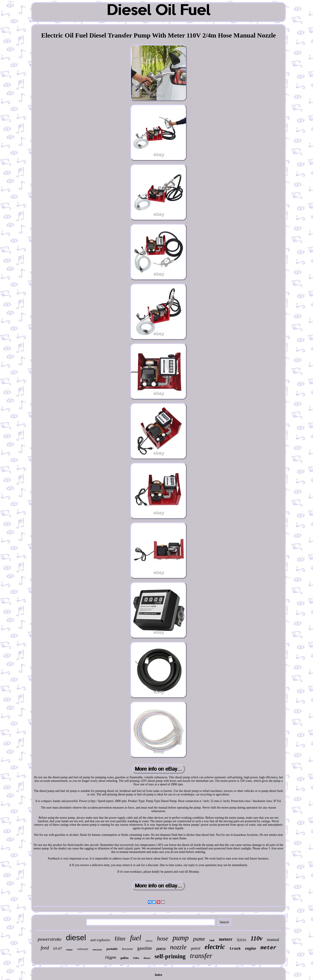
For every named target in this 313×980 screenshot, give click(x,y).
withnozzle (83, 949)
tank (212, 940)
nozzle (178, 947)
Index (158, 975)
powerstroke (50, 939)
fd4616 (161, 949)
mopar (69, 950)
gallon (125, 958)
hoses (147, 958)
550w (136, 958)
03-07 (58, 949)
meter (268, 948)
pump (181, 938)
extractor (97, 949)
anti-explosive (100, 940)
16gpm (110, 957)
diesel (76, 938)
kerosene (127, 949)
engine (251, 948)
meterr (226, 939)
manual (273, 940)
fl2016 (242, 940)
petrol (196, 948)
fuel (136, 938)
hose (163, 938)
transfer (201, 956)
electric (215, 947)
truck (235, 949)
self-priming (170, 956)
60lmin (149, 941)
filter (120, 939)
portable (112, 949)
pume (199, 939)
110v (256, 938)
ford (45, 948)
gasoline (145, 948)
